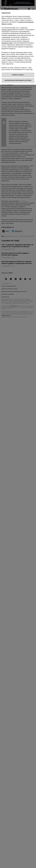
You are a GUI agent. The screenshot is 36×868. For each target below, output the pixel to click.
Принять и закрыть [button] (18, 75)
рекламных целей (7, 43)
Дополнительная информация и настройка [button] (18, 80)
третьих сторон (6, 30)
